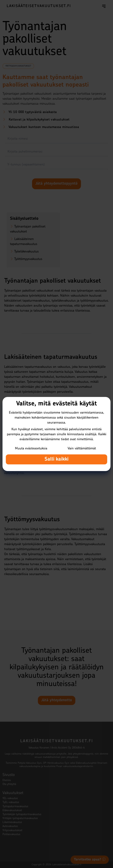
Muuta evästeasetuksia (31, 449)
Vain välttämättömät (82, 449)
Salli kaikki (56, 459)
